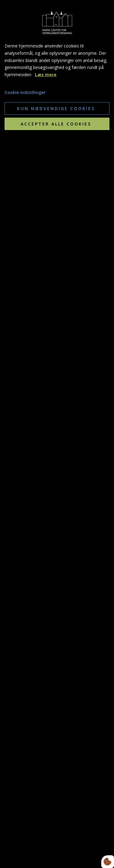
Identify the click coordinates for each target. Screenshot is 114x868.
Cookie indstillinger (25, 92)
